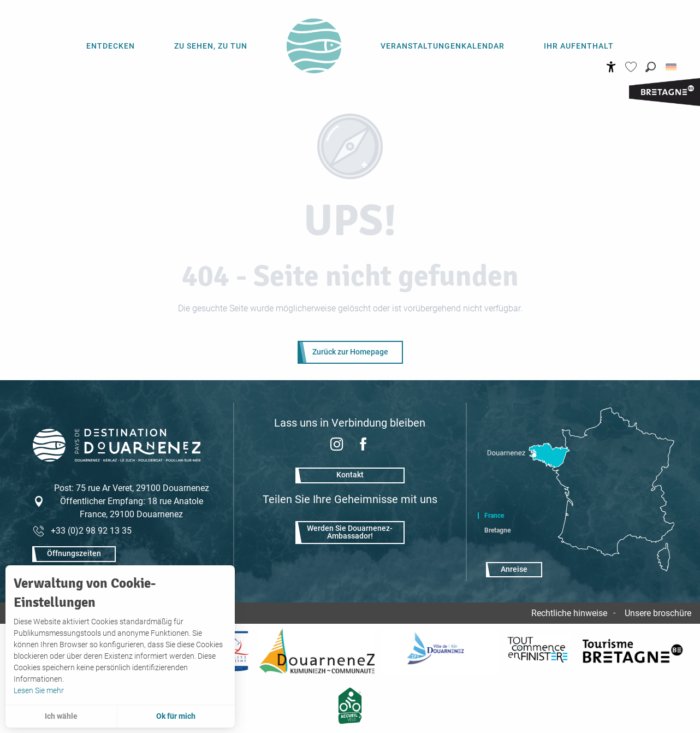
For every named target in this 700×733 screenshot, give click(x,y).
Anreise (514, 569)
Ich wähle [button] (61, 716)
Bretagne (497, 530)
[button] (651, 67)
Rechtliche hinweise (569, 613)
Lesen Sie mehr (39, 690)
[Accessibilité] (611, 67)
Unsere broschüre (658, 613)
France (494, 516)
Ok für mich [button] (176, 716)
